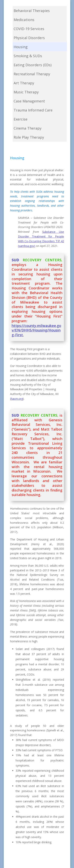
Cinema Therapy (28, 128)
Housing (21, 47)
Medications (24, 20)
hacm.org (17, 399)
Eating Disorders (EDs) (33, 65)
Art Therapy (24, 83)
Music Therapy (26, 92)
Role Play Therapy (29, 137)
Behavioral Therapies (32, 11)
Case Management (29, 101)
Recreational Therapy (32, 74)
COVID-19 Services (29, 29)
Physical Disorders (29, 38)
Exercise (21, 119)
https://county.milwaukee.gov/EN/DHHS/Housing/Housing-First (36, 330)
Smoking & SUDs (28, 56)
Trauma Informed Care (33, 110)
